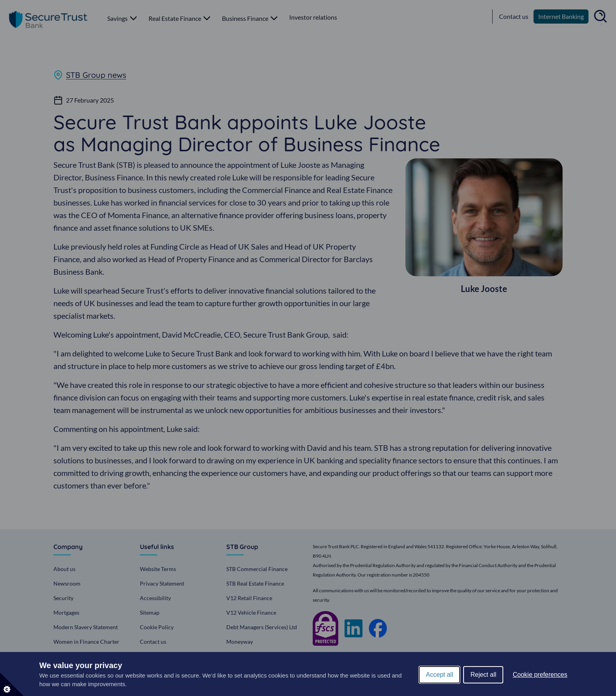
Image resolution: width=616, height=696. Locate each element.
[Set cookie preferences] (12, 684)
